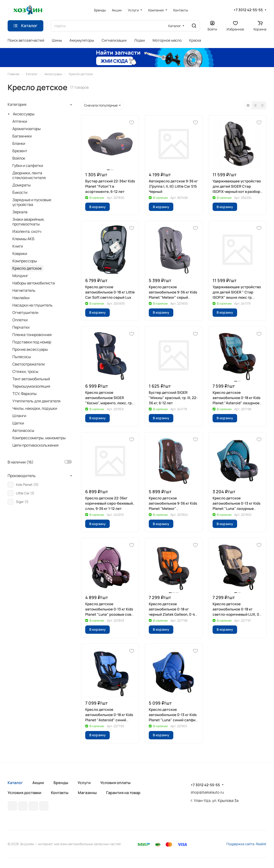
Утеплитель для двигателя (36, 401)
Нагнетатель (24, 290)
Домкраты (22, 185)
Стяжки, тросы (25, 371)
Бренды (61, 783)
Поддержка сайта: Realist (246, 844)
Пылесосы (22, 357)
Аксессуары (24, 114)
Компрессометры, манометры (39, 438)
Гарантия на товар (123, 793)
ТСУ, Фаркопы (25, 394)
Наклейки (21, 298)
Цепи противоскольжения (35, 445)
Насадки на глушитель (32, 305)
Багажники (22, 136)
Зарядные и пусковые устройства (32, 202)
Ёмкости (20, 192)
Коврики (20, 254)
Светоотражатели (29, 364)
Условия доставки (25, 793)
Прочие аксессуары (30, 349)
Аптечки (20, 121)
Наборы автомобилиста (34, 283)
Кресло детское (27, 268)
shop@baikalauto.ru (207, 792)
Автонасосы (23, 430)
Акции (38, 783)
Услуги (84, 783)
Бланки (19, 143)
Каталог (15, 783)
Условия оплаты (115, 783)
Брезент (20, 151)
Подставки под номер (32, 342)
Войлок (19, 158)
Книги (18, 246)
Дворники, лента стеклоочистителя (29, 175)
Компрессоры (25, 261)
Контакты (60, 793)
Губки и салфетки (28, 166)
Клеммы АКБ (23, 239)
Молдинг (20, 276)
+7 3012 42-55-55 (248, 10)
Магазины (87, 793)
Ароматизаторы (27, 129)
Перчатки (21, 327)
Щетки (18, 423)
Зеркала (20, 212)
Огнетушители (25, 312)
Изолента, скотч (27, 231)
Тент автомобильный (31, 379)
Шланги (19, 416)
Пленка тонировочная (32, 335)
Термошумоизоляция (31, 386)
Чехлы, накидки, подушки (35, 408)
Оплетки (20, 320)
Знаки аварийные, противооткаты (28, 222)
